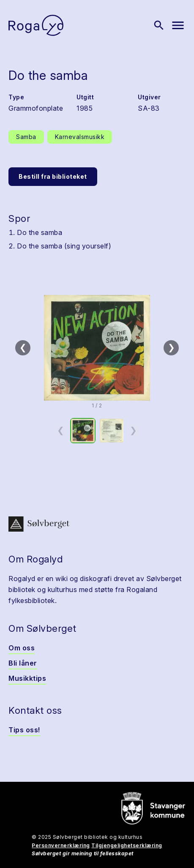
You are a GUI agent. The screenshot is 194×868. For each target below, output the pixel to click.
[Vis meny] (178, 25)
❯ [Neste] (171, 347)
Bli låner (23, 663)
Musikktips (27, 678)
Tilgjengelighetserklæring (127, 845)
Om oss (22, 648)
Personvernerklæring (61, 845)
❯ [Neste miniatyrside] (133, 430)
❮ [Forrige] (23, 347)
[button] (97, 348)
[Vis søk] (159, 25)
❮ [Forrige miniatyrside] (61, 430)
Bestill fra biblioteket (53, 176)
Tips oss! (24, 730)
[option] (83, 431)
